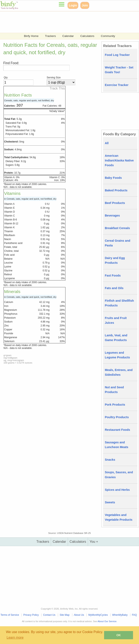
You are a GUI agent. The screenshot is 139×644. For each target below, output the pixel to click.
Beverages (112, 215)
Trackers (50, 36)
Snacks (110, 460)
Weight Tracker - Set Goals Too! (119, 70)
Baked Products (116, 190)
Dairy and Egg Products (115, 260)
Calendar (68, 36)
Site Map (65, 615)
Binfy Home (31, 36)
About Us (79, 615)
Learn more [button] (15, 638)
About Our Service (107, 621)
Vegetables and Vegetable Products (119, 517)
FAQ (134, 615)
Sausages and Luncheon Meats (116, 445)
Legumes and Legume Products (117, 355)
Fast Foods (113, 275)
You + (94, 542)
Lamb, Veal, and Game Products (116, 338)
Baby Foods (113, 178)
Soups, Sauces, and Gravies (119, 475)
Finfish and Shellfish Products (119, 303)
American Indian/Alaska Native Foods (119, 160)
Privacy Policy (31, 615)
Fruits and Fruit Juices (116, 320)
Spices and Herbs (117, 490)
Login (73, 5)
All (107, 143)
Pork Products (115, 405)
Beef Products (115, 203)
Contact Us (49, 615)
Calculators (87, 36)
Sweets (110, 502)
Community (108, 36)
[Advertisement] (69, 22)
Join (85, 5)
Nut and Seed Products (114, 390)
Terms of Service (10, 615)
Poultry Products (117, 417)
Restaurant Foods (117, 430)
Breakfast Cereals (117, 228)
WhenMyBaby (120, 615)
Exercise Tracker (116, 85)
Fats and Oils (114, 288)
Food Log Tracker (117, 55)
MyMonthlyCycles (98, 615)
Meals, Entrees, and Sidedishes (119, 372)
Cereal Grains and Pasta (117, 243)
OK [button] (119, 635)
